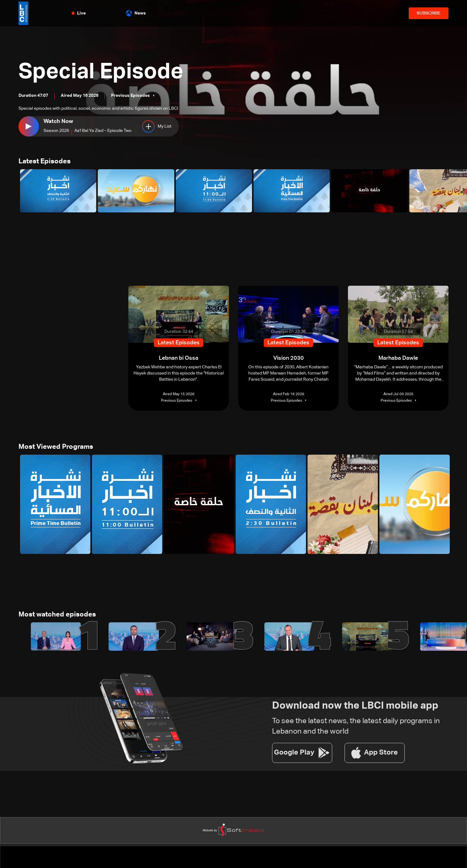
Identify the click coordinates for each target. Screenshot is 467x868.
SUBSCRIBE (429, 13)
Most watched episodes (57, 615)
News (136, 13)
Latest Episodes (45, 162)
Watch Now (58, 121)
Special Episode (101, 72)
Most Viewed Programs (56, 447)
